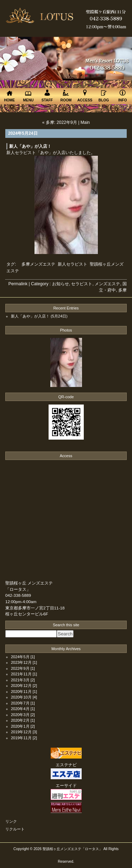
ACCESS (85, 96)
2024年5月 (20, 657)
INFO (122, 96)
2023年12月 (21, 662)
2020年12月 (21, 686)
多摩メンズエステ (38, 264)
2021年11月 (21, 674)
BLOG (104, 96)
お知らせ (61, 284)
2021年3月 (20, 680)
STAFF (47, 96)
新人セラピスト (73, 264)
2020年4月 (20, 709)
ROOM (66, 96)
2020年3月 (20, 715)
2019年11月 (21, 738)
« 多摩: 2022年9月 (60, 122)
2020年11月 (21, 692)
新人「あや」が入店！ (30, 146)
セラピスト (82, 284)
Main (85, 122)
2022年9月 (20, 668)
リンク (11, 821)
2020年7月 (20, 703)
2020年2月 (20, 720)
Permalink (18, 284)
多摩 (122, 290)
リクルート (15, 829)
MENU (29, 96)
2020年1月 (20, 726)
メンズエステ (107, 284)
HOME (10, 96)
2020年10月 (21, 697)
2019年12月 (21, 732)
